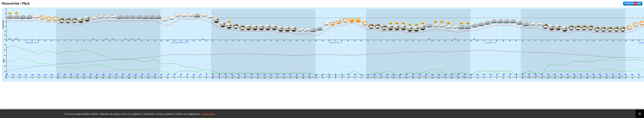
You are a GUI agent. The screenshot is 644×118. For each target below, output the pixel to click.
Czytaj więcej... (209, 114)
